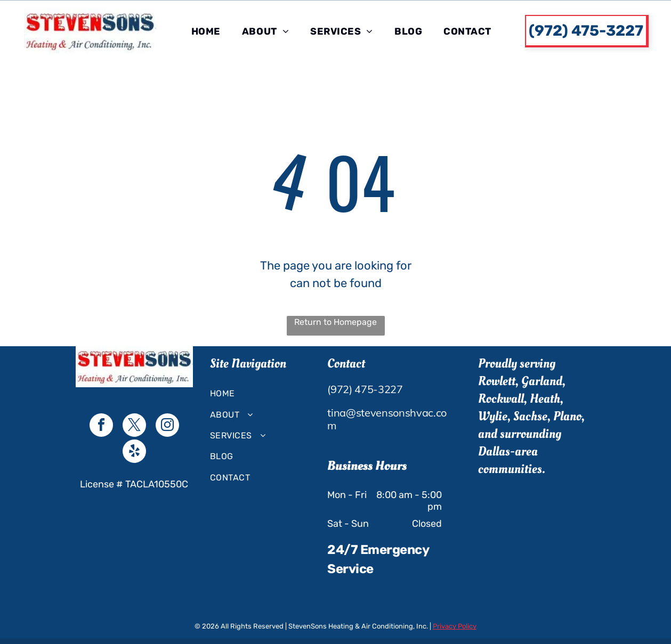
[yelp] (134, 453)
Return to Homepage (336, 322)
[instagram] (167, 426)
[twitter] (134, 426)
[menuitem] (206, 31)
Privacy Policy (455, 626)
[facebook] (101, 426)
